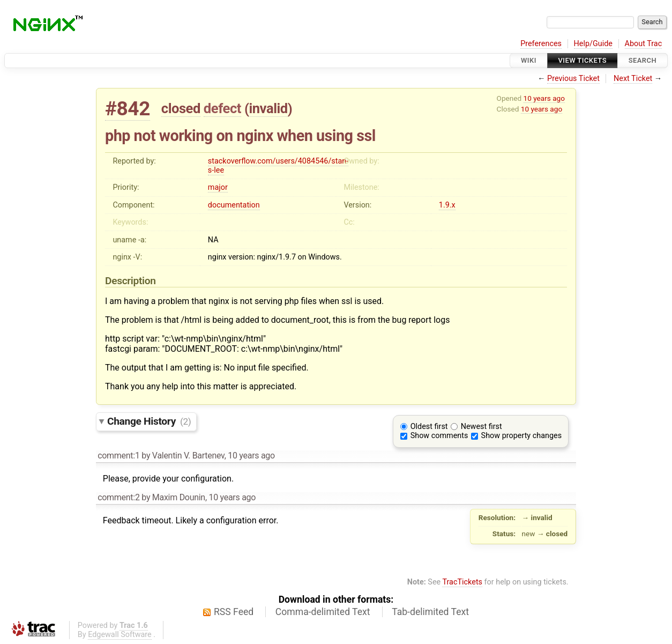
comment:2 (118, 497)
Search (643, 60)
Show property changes (521, 436)
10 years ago (544, 98)
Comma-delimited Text (323, 612)
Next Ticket (633, 79)
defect (222, 108)
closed (181, 108)
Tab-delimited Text (430, 612)
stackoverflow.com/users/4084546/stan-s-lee (278, 166)
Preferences (541, 44)
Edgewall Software (120, 635)
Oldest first (429, 427)
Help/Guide (593, 44)
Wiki (529, 60)
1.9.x (447, 205)
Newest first (481, 427)
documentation (234, 205)
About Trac (644, 44)
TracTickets (462, 582)
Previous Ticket (573, 79)
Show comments (439, 436)
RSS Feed (234, 612)
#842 (128, 109)
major (218, 187)
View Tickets (583, 60)
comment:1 (118, 456)
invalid (268, 108)
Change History (149, 421)
